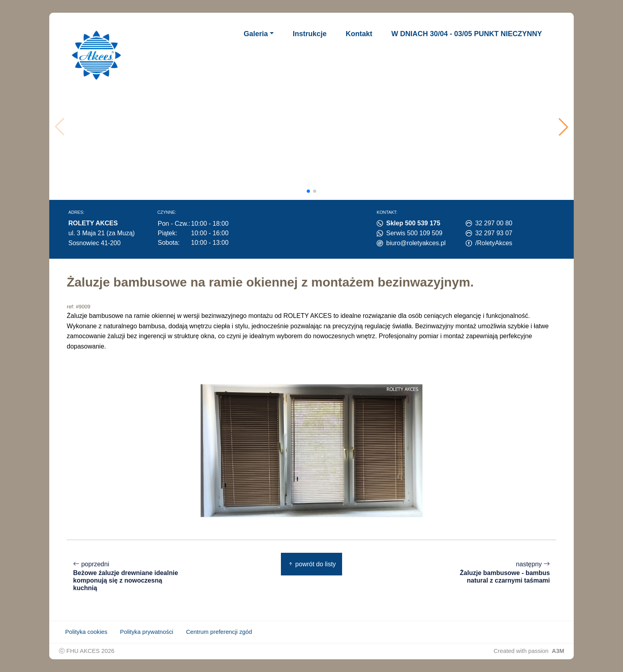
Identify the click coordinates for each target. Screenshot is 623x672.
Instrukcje (310, 34)
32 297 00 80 (494, 223)
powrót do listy (312, 564)
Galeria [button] (256, 34)
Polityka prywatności (147, 632)
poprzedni (126, 576)
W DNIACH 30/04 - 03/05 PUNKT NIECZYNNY (467, 34)
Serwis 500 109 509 (414, 233)
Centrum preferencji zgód (219, 632)
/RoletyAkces (494, 243)
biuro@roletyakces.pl (416, 243)
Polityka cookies (86, 632)
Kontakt (359, 34)
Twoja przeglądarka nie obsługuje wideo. (314, 127)
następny (497, 573)
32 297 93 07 (494, 233)
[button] (563, 127)
